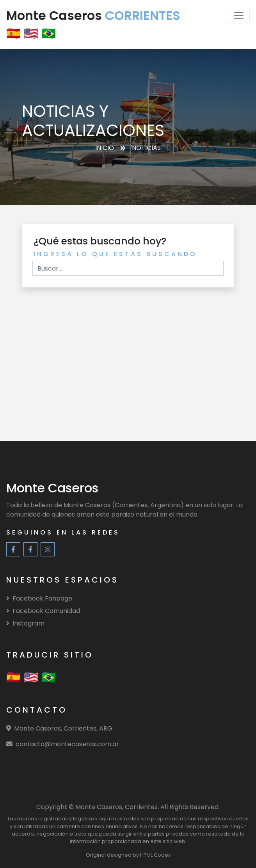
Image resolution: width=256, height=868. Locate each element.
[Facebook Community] (30, 549)
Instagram (25, 623)
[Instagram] (48, 549)
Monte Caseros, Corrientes (116, 807)
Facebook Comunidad (43, 611)
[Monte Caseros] (52, 490)
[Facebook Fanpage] (13, 549)
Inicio (105, 148)
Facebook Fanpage (39, 598)
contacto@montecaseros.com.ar (67, 744)
